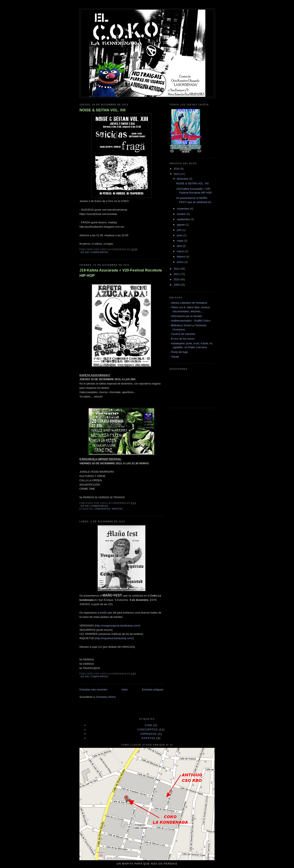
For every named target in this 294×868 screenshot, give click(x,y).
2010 (177, 279)
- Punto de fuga (179, 352)
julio (180, 230)
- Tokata (174, 357)
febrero (181, 257)
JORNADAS (149, 734)
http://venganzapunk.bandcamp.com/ (117, 626)
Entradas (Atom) (106, 697)
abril (180, 246)
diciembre (183, 179)
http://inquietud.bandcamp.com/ (114, 638)
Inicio (125, 689)
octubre (182, 214)
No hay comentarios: (95, 252)
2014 (177, 169)
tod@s (104, 613)
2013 (177, 174)
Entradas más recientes (93, 689)
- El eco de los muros (182, 339)
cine (149, 725)
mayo (180, 241)
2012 (177, 269)
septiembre (184, 219)
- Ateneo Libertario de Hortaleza (188, 303)
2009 (177, 285)
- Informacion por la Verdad (186, 316)
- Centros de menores (182, 334)
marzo (181, 251)
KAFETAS (117, 509)
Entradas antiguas (153, 689)
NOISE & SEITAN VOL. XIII (102, 110)
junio (180, 235)
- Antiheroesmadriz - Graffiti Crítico (190, 321)
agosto (181, 225)
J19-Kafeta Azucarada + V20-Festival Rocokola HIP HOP (121, 273)
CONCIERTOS (102, 509)
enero (181, 262)
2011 (177, 274)
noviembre (183, 209)
